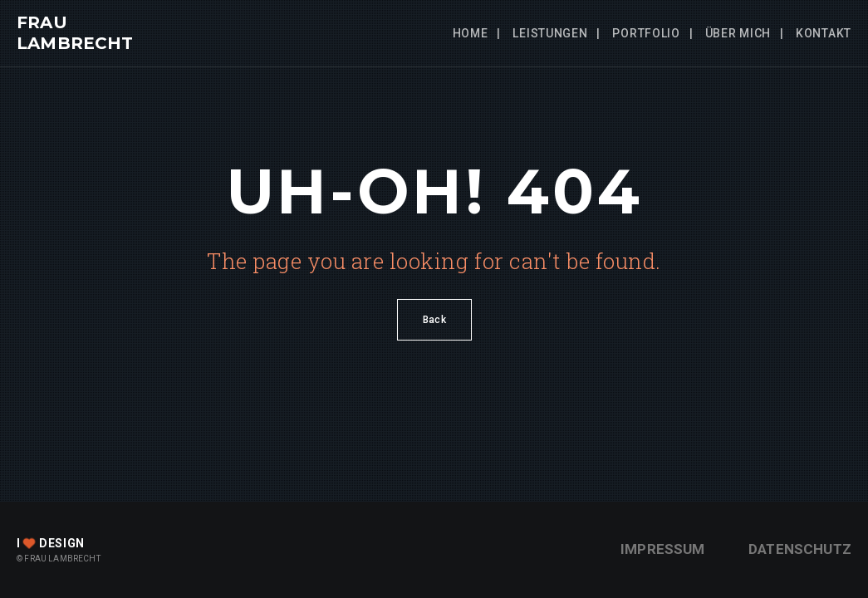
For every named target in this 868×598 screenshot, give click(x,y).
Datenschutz (800, 549)
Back (434, 320)
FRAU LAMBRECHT (75, 33)
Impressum (663, 549)
